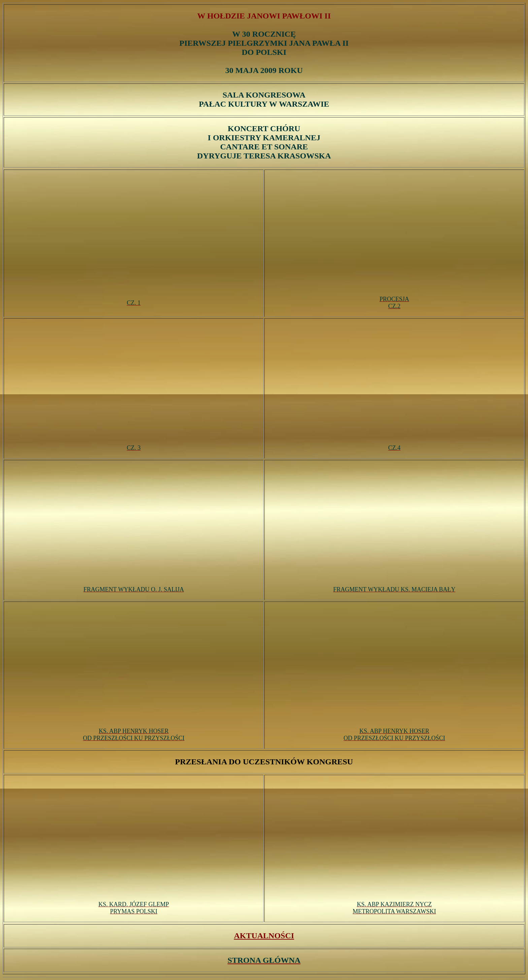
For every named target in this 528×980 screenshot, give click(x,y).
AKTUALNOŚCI (264, 936)
